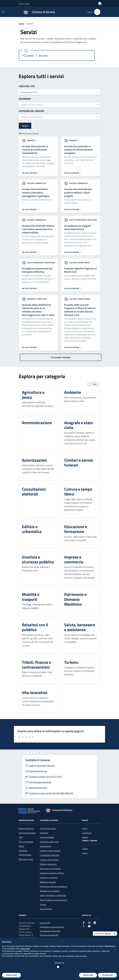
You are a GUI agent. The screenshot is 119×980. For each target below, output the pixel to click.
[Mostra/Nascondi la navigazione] (3, 12)
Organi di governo (26, 828)
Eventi (85, 853)
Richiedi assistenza (38, 771)
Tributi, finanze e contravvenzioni (54, 900)
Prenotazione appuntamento (52, 927)
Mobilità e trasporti (48, 882)
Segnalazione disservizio (50, 931)
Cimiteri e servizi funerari (50, 851)
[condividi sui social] (28, 55)
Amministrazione (47, 837)
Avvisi (85, 828)
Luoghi (85, 849)
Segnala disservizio (38, 788)
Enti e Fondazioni (26, 842)
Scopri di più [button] (11, 975)
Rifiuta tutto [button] (88, 975)
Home (21, 24)
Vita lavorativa (46, 909)
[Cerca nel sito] (97, 12)
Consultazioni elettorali (50, 855)
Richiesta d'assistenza (49, 935)
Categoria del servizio (31, 111)
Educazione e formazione (50, 869)
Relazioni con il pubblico (50, 891)
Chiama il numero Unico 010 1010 (45, 777)
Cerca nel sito (27, 86)
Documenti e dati (26, 859)
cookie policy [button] (25, 949)
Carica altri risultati (61, 357)
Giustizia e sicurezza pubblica (52, 873)
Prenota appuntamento (40, 782)
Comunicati (87, 833)
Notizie (85, 837)
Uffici (21, 837)
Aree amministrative (27, 833)
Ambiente (44, 833)
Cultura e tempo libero (49, 860)
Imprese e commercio (49, 878)
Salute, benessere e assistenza (53, 895)
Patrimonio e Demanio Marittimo (54, 886)
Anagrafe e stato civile (49, 842)
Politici (21, 846)
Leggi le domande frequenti (42, 766)
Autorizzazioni (46, 846)
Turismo (43, 904)
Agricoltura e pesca (48, 828)
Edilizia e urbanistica (48, 864)
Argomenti (25, 99)
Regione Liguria (24, 4)
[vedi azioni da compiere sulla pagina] (41, 55)
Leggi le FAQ (45, 923)
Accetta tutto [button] (107, 975)
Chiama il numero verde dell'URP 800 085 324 (51, 793)
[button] (93, 384)
